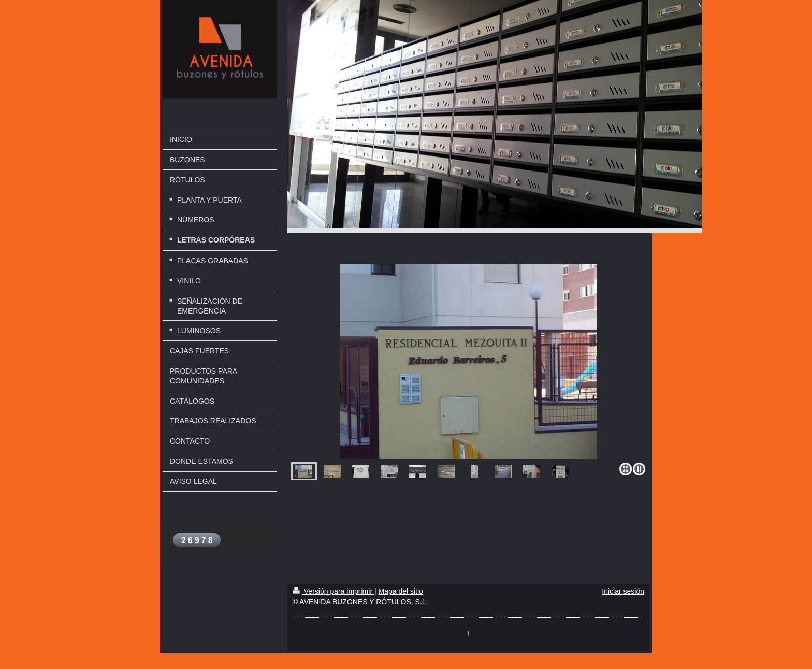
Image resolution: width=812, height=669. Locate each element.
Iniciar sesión (623, 591)
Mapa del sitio (400, 591)
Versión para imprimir (334, 591)
